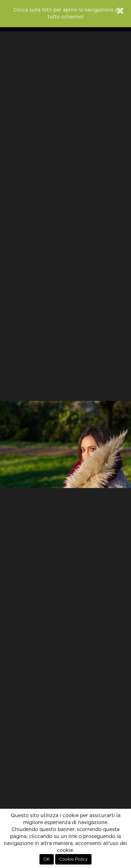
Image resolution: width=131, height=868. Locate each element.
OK (47, 859)
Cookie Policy (73, 859)
